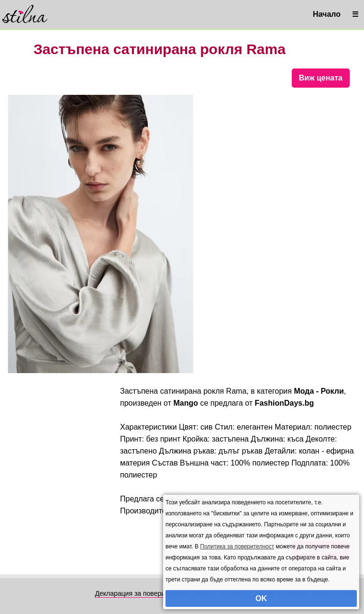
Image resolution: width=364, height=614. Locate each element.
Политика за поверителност (237, 546)
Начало (327, 14)
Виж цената (321, 78)
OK (261, 598)
